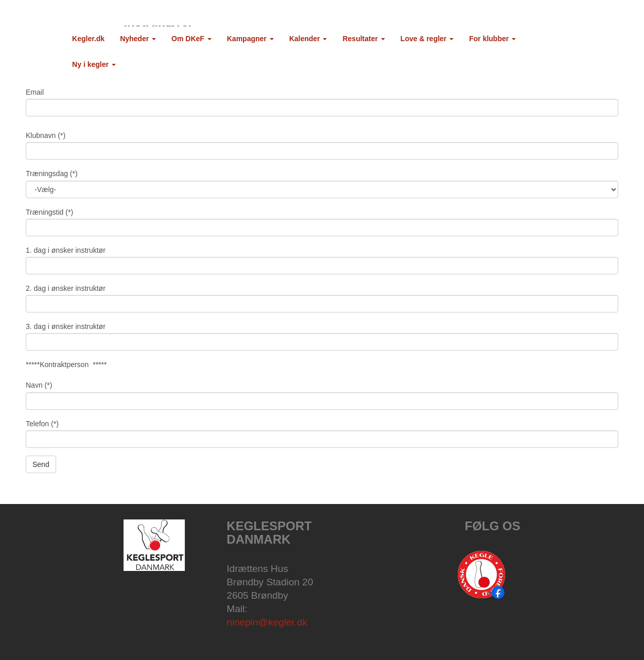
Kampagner (250, 39)
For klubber (492, 39)
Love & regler (427, 39)
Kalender (308, 39)
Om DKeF (192, 39)
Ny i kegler (94, 64)
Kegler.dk (88, 39)
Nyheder (138, 39)
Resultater (363, 39)
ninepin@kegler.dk (267, 622)
